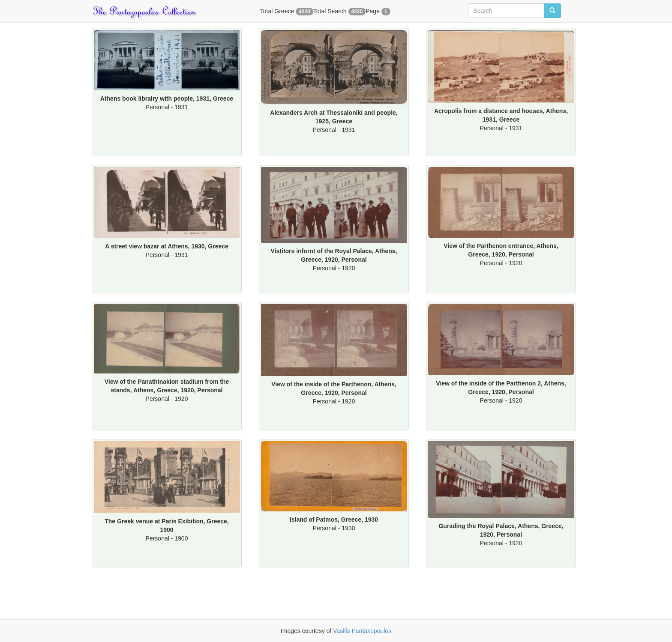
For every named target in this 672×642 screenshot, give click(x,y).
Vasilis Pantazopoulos (362, 631)
